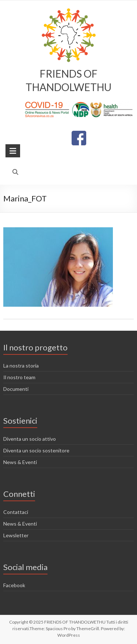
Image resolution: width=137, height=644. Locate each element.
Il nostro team (19, 377)
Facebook (14, 585)
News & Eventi (20, 462)
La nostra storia (21, 366)
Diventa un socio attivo (30, 439)
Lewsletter (16, 535)
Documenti (16, 389)
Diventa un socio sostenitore (36, 450)
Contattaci (16, 512)
